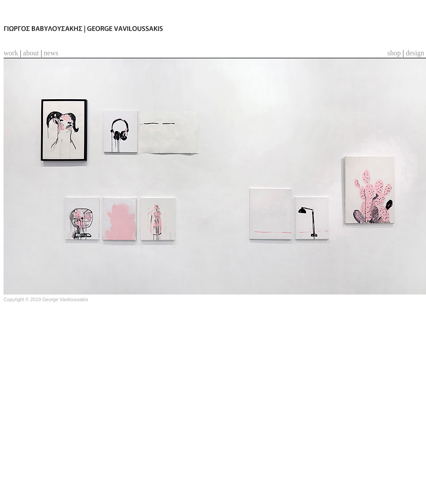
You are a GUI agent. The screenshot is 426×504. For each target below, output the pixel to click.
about (31, 53)
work (11, 53)
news (51, 53)
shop (394, 53)
